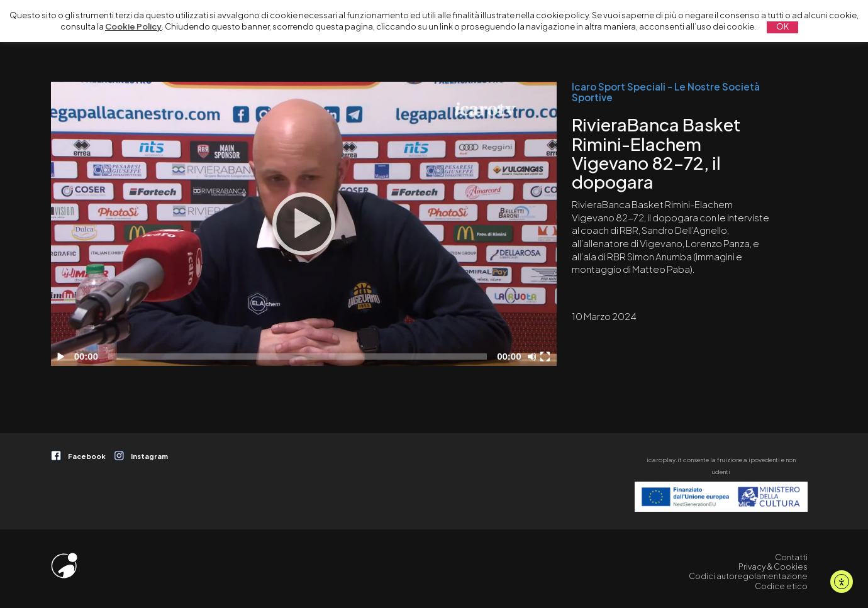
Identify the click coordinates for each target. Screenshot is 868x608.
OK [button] (782, 26)
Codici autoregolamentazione (748, 576)
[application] (303, 224)
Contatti (791, 557)
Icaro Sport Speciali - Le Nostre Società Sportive (666, 92)
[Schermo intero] (547, 357)
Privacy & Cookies (773, 567)
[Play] (304, 224)
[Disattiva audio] (534, 357)
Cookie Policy (133, 26)
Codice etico (781, 586)
